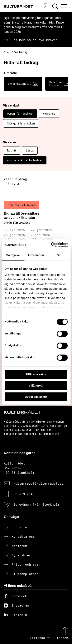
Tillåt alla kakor (36, 374)
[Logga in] (45, 6)
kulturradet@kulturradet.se (38, 483)
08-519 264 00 (26, 494)
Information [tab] (36, 255)
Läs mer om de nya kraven (35, 40)
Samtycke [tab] (13, 255)
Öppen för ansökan (20, 114)
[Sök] (55, 6)
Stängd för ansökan (21, 123)
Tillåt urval (36, 385)
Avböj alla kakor (36, 397)
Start (7, 52)
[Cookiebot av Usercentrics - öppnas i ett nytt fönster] (51, 245)
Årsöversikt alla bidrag (25, 160)
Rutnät (12, 150)
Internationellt (23, 84)
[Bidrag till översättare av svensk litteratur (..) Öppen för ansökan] (36, 226)
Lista (30, 150)
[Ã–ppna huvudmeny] (65, 6)
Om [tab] (59, 255)
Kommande (49, 114)
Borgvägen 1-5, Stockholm (36, 504)
